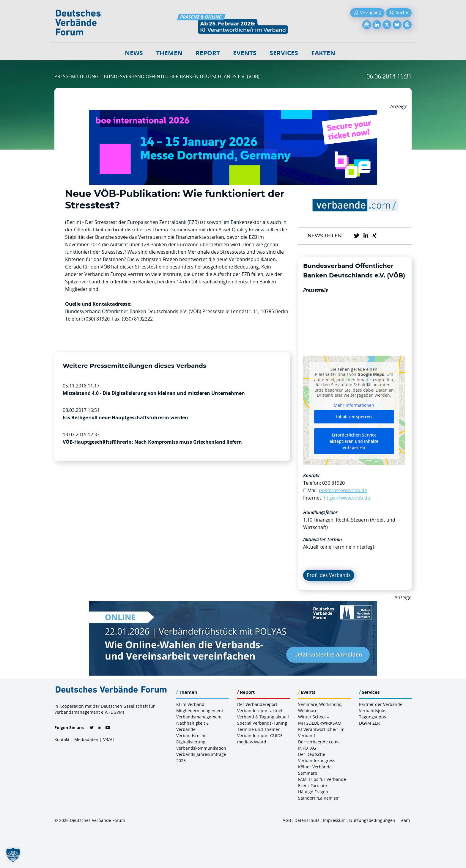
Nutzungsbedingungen (372, 820)
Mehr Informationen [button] (354, 405)
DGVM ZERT (371, 723)
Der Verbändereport (257, 704)
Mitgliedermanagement (200, 711)
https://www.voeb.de (347, 498)
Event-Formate (312, 785)
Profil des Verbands (329, 575)
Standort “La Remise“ (319, 798)
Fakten (323, 53)
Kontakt (62, 739)
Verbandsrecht (191, 736)
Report (208, 53)
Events (245, 53)
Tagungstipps (373, 717)
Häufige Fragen (313, 792)
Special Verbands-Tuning (262, 723)
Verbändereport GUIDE (260, 736)
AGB (287, 820)
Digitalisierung (191, 742)
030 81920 (333, 483)
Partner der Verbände (381, 704)
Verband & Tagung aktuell (263, 717)
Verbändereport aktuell (260, 711)
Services (284, 53)
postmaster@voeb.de (343, 490)
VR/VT (109, 739)
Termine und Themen (259, 729)
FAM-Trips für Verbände (322, 779)
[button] (13, 855)
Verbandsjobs (373, 711)
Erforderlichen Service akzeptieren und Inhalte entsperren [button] (354, 441)
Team (404, 820)
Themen (169, 53)
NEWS (134, 53)
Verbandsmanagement (199, 717)
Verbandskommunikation (201, 748)
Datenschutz (307, 820)
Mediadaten (86, 739)
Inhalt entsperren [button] (354, 417)
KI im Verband (190, 704)
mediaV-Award (252, 742)
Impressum (334, 820)
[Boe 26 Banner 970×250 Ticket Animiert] (233, 114)
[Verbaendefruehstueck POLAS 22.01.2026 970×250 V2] (233, 605)
